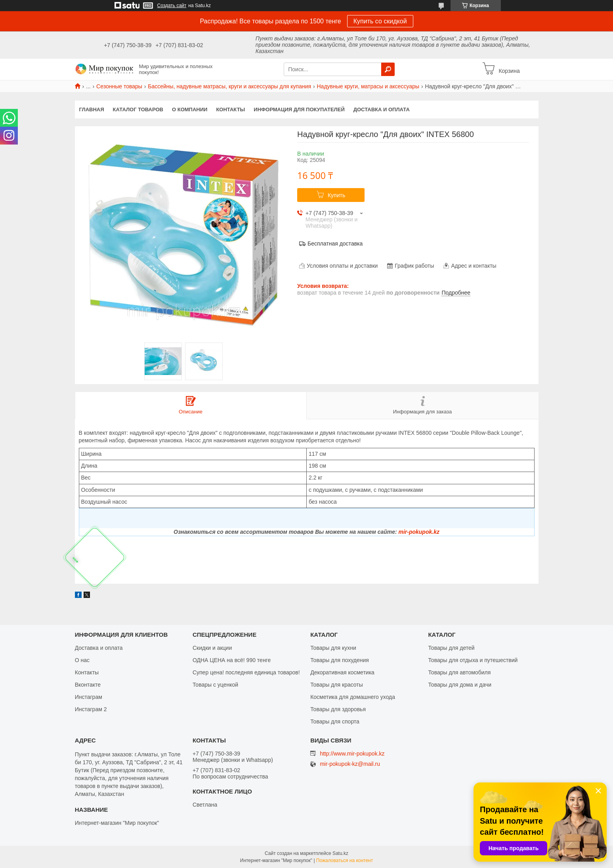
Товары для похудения (340, 660)
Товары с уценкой (215, 685)
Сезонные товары (119, 86)
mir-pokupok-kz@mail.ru (350, 764)
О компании (190, 109)
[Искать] (388, 69)
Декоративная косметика (342, 672)
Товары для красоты (337, 685)
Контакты (230, 109)
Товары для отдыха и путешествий (473, 660)
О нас (82, 660)
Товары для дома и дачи (460, 685)
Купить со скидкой (380, 21)
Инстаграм (89, 697)
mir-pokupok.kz (419, 532)
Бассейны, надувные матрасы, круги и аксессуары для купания (229, 86)
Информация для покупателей (299, 109)
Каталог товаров (138, 109)
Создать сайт (172, 6)
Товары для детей (451, 648)
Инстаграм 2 (91, 709)
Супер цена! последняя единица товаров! (246, 672)
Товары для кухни (333, 648)
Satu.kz (340, 853)
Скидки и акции (212, 648)
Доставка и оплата (382, 109)
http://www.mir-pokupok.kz (352, 754)
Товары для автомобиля (459, 672)
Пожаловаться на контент (345, 860)
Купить (336, 195)
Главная (92, 109)
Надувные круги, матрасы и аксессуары (368, 86)
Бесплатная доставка (335, 244)
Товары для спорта (335, 721)
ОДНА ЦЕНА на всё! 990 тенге (232, 660)
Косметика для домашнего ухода (353, 697)
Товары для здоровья (338, 709)
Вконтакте (88, 685)
